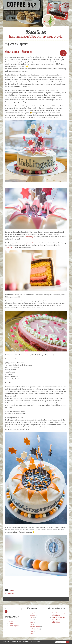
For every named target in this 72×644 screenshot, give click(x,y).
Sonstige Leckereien (35, 627)
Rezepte (11, 621)
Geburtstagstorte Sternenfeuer (20, 52)
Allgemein (33, 613)
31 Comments (10, 594)
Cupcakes (33, 615)
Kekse (32, 622)
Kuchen (32, 624)
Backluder (36, 32)
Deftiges (32, 617)
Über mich (11, 623)
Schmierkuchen (56, 615)
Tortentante (9, 247)
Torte (12, 590)
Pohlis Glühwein (56, 622)
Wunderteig (29, 237)
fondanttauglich (27, 243)
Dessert (32, 620)
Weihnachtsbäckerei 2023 (58, 617)
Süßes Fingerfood (35, 629)
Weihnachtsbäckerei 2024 (58, 613)
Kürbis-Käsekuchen (57, 620)
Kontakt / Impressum (14, 626)
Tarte (32, 631)
